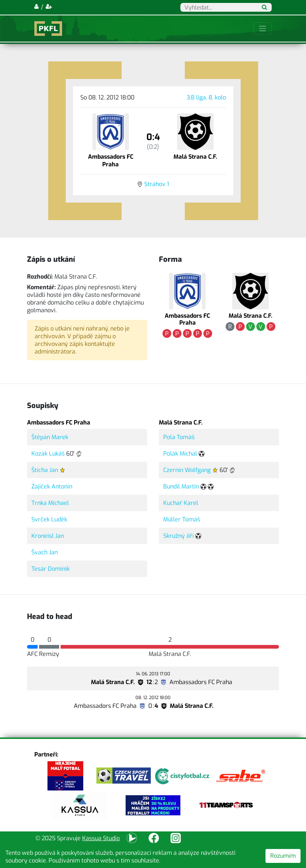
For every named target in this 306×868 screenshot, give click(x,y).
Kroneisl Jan (48, 536)
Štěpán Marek (50, 437)
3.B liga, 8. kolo (206, 97)
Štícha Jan (45, 470)
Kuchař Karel (181, 503)
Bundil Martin (181, 486)
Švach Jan (45, 552)
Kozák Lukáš (48, 454)
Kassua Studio (101, 838)
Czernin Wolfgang (187, 470)
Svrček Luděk (49, 519)
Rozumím (283, 856)
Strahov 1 (157, 184)
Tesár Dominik (51, 569)
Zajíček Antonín (52, 486)
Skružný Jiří (179, 536)
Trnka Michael (50, 503)
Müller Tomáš (182, 519)
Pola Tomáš (179, 437)
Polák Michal (180, 454)
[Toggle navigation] (263, 29)
